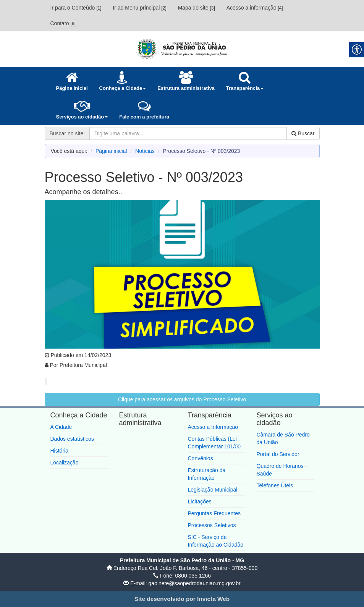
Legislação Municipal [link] (213, 490)
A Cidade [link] (61, 427)
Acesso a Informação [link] (213, 427)
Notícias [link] (145, 151)
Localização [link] (65, 463)
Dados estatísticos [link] (72, 439)
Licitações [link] (200, 502)
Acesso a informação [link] (255, 8)
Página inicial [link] (111, 151)
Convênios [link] (201, 458)
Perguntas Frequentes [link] (214, 513)
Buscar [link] (303, 133)
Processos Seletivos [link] (212, 525)
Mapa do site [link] (196, 8)
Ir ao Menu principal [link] (139, 8)
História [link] (59, 451)
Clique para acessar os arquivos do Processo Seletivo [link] (182, 399)
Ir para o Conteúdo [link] (76, 8)
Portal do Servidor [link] (278, 454)
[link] (182, 49)
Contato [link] (63, 23)
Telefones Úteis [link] (275, 485)
